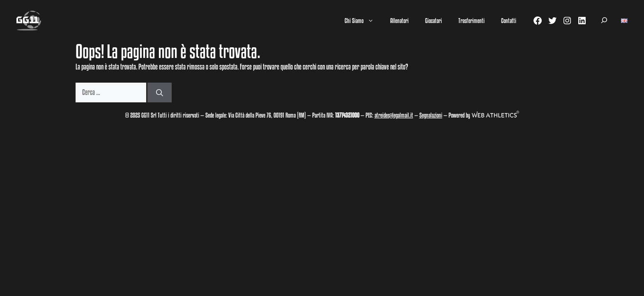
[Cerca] (160, 92)
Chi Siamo (363, 21)
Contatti (509, 21)
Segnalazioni (431, 115)
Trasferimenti (471, 21)
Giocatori (434, 21)
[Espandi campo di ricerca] (604, 21)
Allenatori (399, 21)
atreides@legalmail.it (394, 115)
